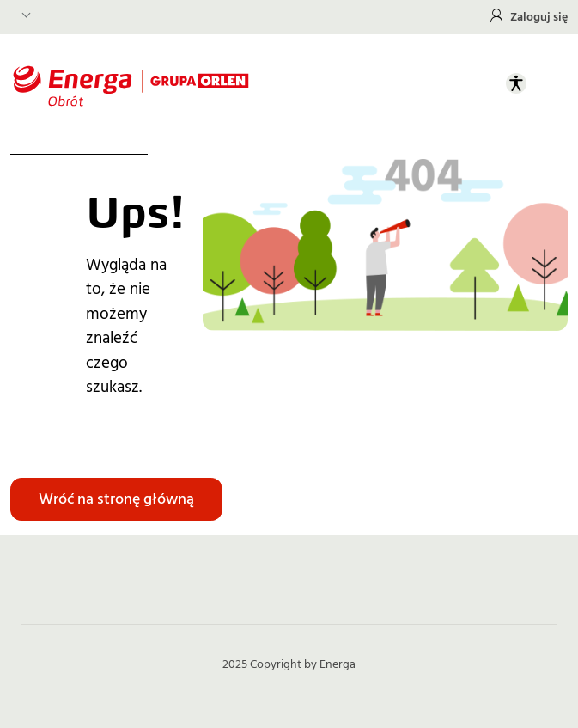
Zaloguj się (539, 17)
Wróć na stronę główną (116, 499)
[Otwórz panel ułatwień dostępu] (516, 83)
